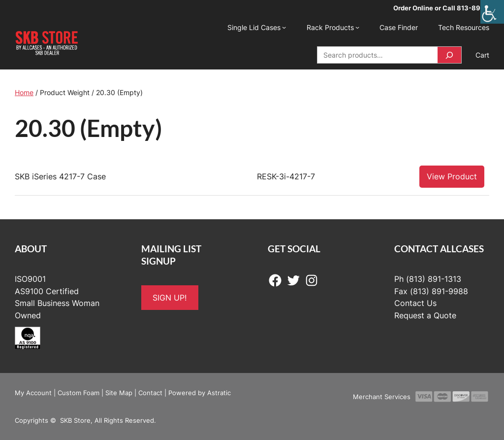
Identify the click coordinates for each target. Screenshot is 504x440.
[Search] (449, 55)
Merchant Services (382, 397)
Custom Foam (79, 393)
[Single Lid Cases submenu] (284, 27)
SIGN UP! (170, 298)
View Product (452, 176)
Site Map (119, 393)
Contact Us (415, 303)
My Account (33, 393)
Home (24, 92)
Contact (150, 393)
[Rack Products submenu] (357, 27)
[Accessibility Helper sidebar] (492, 12)
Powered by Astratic (200, 393)
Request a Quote (425, 315)
